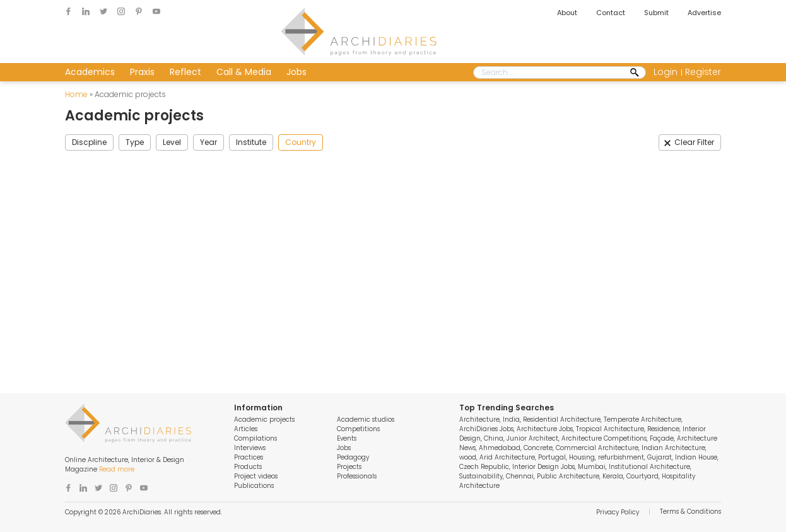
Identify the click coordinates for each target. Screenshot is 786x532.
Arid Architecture (507, 457)
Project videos (256, 476)
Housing (582, 457)
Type (135, 142)
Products (248, 467)
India (511, 419)
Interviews (250, 448)
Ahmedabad (500, 448)
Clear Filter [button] (694, 142)
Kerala (613, 476)
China (494, 438)
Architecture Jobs (545, 429)
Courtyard (642, 476)
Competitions (358, 429)
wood (468, 457)
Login (666, 72)
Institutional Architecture (649, 467)
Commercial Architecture (597, 448)
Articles (246, 429)
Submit (656, 13)
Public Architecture (568, 476)
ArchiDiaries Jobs (486, 429)
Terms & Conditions (690, 512)
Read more (117, 469)
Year (208, 142)
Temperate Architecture (642, 419)
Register (703, 72)
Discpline (89, 142)
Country (301, 142)
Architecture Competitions (604, 438)
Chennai (520, 476)
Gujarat (660, 457)
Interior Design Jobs (543, 467)
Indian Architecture (673, 448)
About (567, 13)
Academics (90, 72)
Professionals (357, 476)
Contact (611, 13)
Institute (251, 142)
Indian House (696, 457)
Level (172, 142)
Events (347, 438)
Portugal (552, 457)
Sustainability (481, 476)
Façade (662, 438)
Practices (249, 457)
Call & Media (244, 72)
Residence (663, 429)
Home (76, 94)
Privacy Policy (618, 512)
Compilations (255, 438)
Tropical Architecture (610, 429)
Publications (254, 486)
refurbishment (621, 457)
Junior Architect (532, 438)
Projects (349, 467)
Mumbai (592, 467)
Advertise (704, 13)
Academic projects (264, 419)
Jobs (296, 72)
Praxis (142, 72)
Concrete (538, 448)
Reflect (185, 72)
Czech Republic (484, 467)
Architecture (479, 419)
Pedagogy (353, 457)
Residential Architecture (562, 419)
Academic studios (366, 419)
